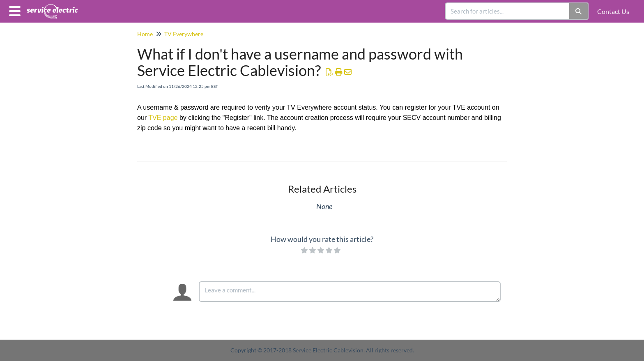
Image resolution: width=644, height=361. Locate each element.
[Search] (579, 11)
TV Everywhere (184, 34)
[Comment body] (350, 292)
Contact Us (613, 11)
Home (145, 34)
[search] (508, 11)
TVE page (163, 118)
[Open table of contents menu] (16, 10)
